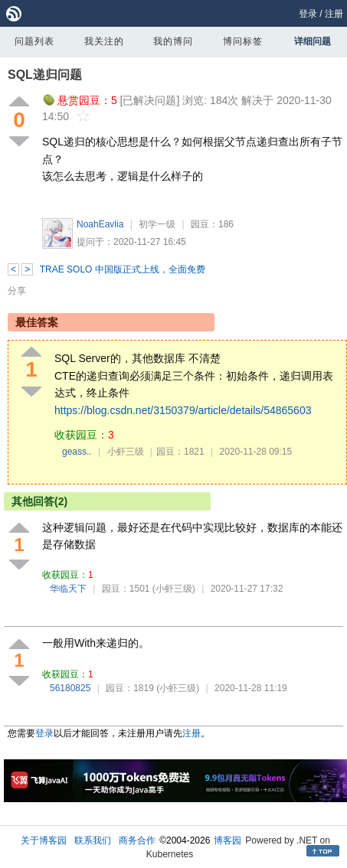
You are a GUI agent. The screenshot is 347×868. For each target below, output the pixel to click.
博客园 (228, 840)
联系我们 (93, 840)
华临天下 (68, 589)
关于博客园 (44, 840)
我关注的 (104, 41)
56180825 (70, 688)
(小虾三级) (174, 589)
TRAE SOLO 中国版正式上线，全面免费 (123, 269)
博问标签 (243, 41)
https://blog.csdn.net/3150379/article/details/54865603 (183, 410)
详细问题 (313, 41)
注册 (334, 14)
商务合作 (137, 840)
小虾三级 (126, 452)
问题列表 (34, 41)
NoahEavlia (100, 224)
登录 (308, 14)
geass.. (77, 452)
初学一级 (157, 224)
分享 (17, 291)
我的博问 (173, 41)
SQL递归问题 (45, 75)
